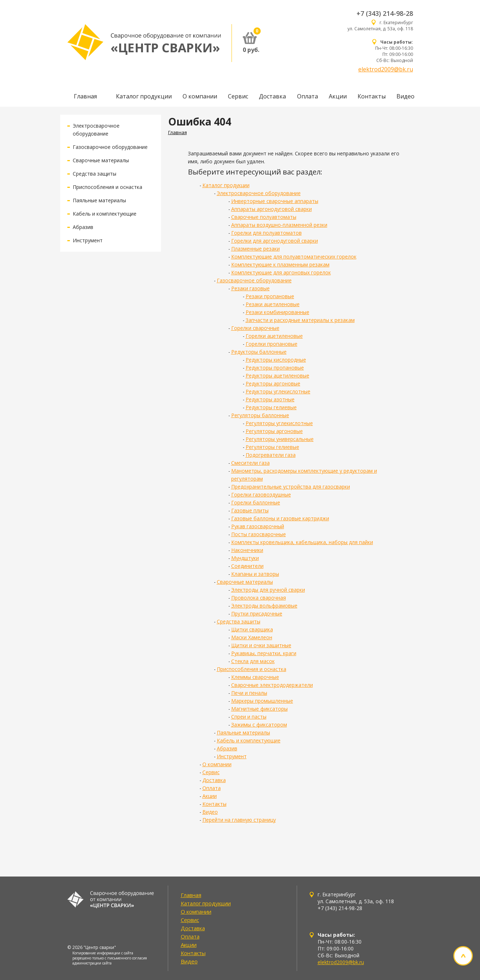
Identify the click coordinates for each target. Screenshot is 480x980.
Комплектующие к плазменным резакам (280, 264)
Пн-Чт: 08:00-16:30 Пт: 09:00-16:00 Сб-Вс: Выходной (394, 51)
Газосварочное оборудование (110, 147)
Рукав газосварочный (258, 526)
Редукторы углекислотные (278, 391)
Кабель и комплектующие (105, 214)
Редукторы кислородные (276, 360)
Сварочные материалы (101, 160)
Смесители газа (250, 463)
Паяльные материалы (99, 200)
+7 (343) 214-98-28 (385, 13)
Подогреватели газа (271, 455)
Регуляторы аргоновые (274, 431)
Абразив (83, 227)
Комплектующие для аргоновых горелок (281, 272)
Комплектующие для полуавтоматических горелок (294, 257)
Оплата (308, 96)
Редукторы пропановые (275, 368)
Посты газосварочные (259, 534)
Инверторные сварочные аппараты (275, 201)
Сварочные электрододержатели (272, 685)
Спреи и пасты (249, 717)
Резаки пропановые (270, 296)
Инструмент (88, 240)
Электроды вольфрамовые (264, 606)
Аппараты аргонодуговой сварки (272, 209)
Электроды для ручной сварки (268, 590)
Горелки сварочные (255, 328)
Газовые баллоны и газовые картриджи (280, 518)
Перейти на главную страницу (239, 820)
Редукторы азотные (270, 399)
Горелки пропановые (272, 344)
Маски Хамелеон (252, 637)
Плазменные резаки (255, 249)
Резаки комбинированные (277, 312)
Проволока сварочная (259, 598)
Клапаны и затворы (255, 574)
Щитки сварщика (252, 629)
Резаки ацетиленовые (273, 304)
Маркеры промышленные (262, 701)
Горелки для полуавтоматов (266, 233)
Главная (85, 96)
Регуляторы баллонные (260, 415)
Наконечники (247, 550)
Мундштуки (245, 558)
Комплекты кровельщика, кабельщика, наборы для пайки (302, 542)
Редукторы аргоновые (273, 383)
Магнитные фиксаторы (259, 709)
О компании (200, 96)
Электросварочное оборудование (259, 193)
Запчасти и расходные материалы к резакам (300, 320)
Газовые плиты (250, 510)
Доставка (272, 96)
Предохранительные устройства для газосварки (291, 487)
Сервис (238, 96)
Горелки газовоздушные (261, 495)
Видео (405, 96)
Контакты (372, 96)
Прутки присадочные (257, 613)
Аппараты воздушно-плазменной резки (279, 225)
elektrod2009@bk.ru (386, 69)
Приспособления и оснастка (107, 187)
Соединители (247, 566)
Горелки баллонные (256, 502)
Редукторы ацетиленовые (277, 376)
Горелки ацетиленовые (274, 336)
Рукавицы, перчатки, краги (264, 653)
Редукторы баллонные (259, 352)
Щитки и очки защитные (261, 645)
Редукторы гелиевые (271, 407)
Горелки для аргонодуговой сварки (275, 241)
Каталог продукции (144, 96)
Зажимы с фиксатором (259, 725)
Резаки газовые (250, 288)
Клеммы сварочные (255, 677)
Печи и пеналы (249, 693)
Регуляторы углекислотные (279, 423)
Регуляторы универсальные (280, 439)
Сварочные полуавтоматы (264, 217)
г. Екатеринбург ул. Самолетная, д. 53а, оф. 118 (380, 26)
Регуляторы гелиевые (272, 447)
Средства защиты (95, 174)
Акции (338, 96)
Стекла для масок (253, 661)
